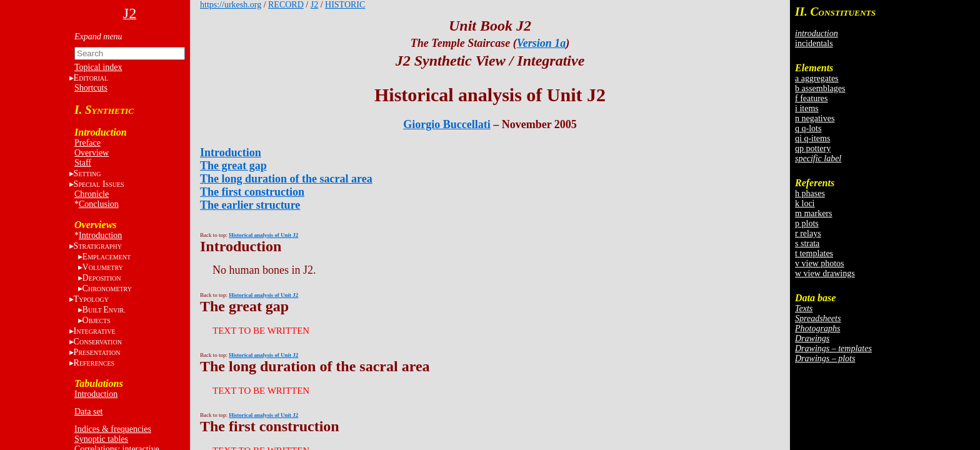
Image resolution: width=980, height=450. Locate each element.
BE (104, 310)
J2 (314, 5)
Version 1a (542, 43)
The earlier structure (250, 205)
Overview (92, 153)
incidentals (814, 43)
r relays (808, 233)
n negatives (815, 118)
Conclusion (99, 204)
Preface (87, 143)
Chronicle (92, 194)
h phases (810, 193)
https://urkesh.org (231, 5)
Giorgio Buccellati (447, 124)
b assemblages (820, 88)
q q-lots (808, 128)
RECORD (286, 5)
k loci (805, 203)
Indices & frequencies (113, 429)
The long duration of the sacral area (286, 179)
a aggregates (817, 78)
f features (811, 98)
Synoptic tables (101, 439)
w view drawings (825, 273)
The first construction (252, 192)
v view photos (820, 263)
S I (99, 184)
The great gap (233, 166)
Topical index (98, 67)
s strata (807, 243)
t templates (814, 253)
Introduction (100, 235)
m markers (813, 213)
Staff (83, 163)
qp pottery (813, 148)
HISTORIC (345, 5)
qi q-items (812, 138)
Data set (88, 412)
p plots (807, 223)
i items (807, 108)
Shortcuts (91, 88)
